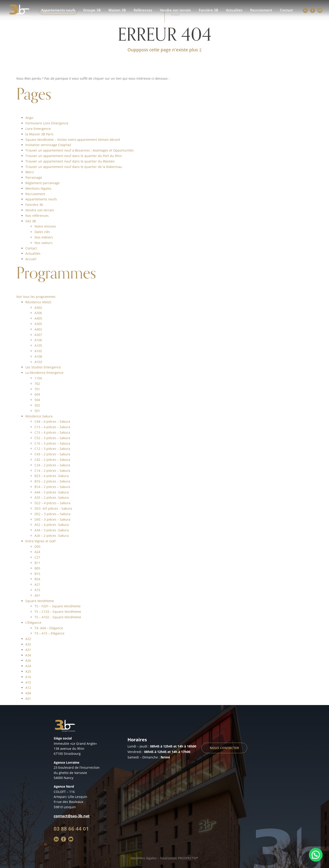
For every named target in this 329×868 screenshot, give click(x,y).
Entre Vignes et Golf (40, 541)
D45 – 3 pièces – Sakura (52, 519)
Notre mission (45, 226)
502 (37, 405)
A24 (37, 552)
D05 (37, 547)
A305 (38, 324)
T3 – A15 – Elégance (49, 633)
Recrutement (261, 10)
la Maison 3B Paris (39, 134)
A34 (28, 655)
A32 (28, 644)
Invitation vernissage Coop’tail (48, 145)
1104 (38, 378)
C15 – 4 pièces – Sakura (52, 432)
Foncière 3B (208, 10)
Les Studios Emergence (43, 367)
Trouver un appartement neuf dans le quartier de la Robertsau (74, 167)
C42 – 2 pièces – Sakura (52, 460)
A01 (37, 595)
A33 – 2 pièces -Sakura (52, 497)
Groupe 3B (92, 10)
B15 (37, 574)
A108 (38, 356)
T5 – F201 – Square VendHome (58, 606)
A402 (38, 329)
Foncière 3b (34, 205)
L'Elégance (33, 623)
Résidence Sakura (39, 416)
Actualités (234, 10)
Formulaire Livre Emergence (47, 123)
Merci (30, 172)
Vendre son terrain (175, 10)
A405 (38, 318)
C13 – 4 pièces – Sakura (52, 427)
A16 (28, 677)
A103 (38, 362)
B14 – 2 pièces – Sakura (52, 487)
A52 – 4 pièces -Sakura (52, 525)
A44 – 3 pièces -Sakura (52, 492)
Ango (29, 118)
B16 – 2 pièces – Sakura (52, 481)
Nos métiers (44, 237)
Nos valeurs (44, 243)
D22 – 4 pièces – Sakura (52, 503)
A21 (37, 584)
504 (37, 400)
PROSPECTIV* (188, 858)
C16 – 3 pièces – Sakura (52, 443)
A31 (28, 650)
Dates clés (42, 232)
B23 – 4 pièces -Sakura (52, 476)
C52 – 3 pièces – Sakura (52, 438)
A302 (38, 308)
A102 (38, 351)
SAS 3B (31, 221)
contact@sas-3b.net (72, 816)
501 (37, 411)
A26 (28, 660)
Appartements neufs (58, 10)
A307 (38, 335)
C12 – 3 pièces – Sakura (52, 449)
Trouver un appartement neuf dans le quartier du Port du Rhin (74, 156)
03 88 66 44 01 (71, 829)
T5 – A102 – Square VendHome (58, 617)
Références (143, 10)
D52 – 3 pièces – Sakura (52, 514)
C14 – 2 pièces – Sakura (52, 471)
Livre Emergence (38, 129)
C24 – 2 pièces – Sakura (52, 465)
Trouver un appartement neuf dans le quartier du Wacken (70, 161)
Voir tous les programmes (36, 297)
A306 (38, 313)
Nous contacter (224, 748)
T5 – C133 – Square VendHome (58, 612)
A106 (38, 340)
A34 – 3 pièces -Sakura (52, 530)
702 (37, 384)
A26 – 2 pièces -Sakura (52, 536)
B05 (37, 568)
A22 (28, 639)
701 (37, 389)
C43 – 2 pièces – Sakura (52, 454)
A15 (37, 590)
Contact (286, 10)
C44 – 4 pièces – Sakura (52, 421)
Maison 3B (117, 10)
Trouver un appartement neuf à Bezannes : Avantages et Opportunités (80, 150)
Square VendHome (40, 601)
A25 (28, 671)
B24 (37, 579)
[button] (316, 855)
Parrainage (34, 177)
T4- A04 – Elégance (49, 628)
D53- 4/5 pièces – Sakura (53, 508)
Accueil (31, 259)
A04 (28, 693)
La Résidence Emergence (44, 373)
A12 (28, 688)
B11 (37, 563)
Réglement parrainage (42, 183)
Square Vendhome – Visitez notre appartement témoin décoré (73, 140)
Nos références (37, 216)
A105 (38, 345)
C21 (37, 557)
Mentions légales (38, 188)
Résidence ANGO (38, 302)
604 (37, 394)
